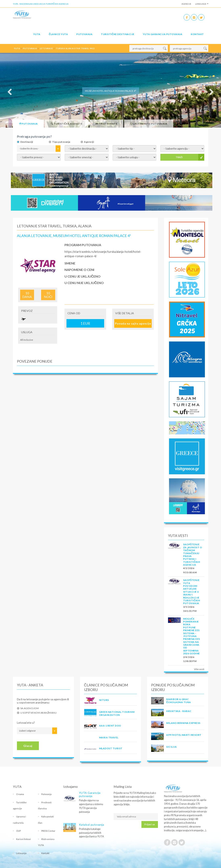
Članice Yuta (58, 34)
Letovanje (21, 853)
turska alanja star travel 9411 (75, 48)
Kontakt (197, 34)
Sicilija (171, 747)
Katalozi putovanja (92, 825)
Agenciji (89, 142)
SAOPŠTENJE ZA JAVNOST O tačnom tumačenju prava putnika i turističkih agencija (193, 555)
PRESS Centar (48, 831)
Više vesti (199, 669)
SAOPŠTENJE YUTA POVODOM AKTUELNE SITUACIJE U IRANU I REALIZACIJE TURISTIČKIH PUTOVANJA (192, 592)
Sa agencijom (30, 708)
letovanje (46, 48)
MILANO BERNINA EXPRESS (183, 723)
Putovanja (84, 34)
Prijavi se (150, 824)
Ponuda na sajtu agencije (133, 323)
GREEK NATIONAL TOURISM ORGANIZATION (117, 713)
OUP (18, 831)
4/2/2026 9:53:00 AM (190, 570)
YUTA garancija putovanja (163, 34)
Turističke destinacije (118, 34)
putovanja (30, 48)
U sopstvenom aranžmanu (39, 713)
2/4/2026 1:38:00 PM (190, 659)
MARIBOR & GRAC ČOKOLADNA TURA (178, 701)
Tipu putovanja (61, 142)
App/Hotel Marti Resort (184, 735)
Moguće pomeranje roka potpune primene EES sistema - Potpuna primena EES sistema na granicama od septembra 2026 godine (192, 636)
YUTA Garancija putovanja (90, 794)
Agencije (186, 4)
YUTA (37, 34)
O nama (20, 794)
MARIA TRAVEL (109, 737)
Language (201, 4)
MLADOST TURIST (111, 748)
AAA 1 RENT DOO (110, 726)
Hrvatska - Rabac (179, 711)
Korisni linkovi (23, 839)
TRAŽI (179, 157)
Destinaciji (27, 142)
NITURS (104, 700)
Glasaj (28, 746)
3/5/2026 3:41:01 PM (190, 609)
